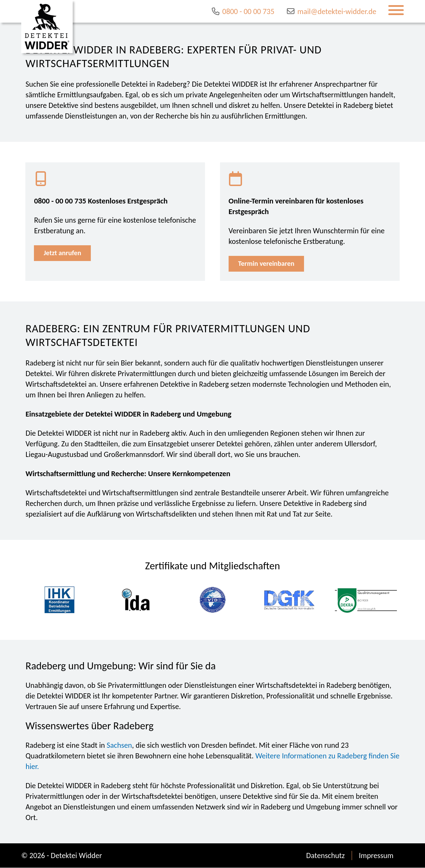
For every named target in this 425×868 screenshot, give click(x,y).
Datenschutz (325, 856)
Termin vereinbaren (267, 264)
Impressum (376, 856)
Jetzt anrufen (63, 253)
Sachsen (119, 746)
